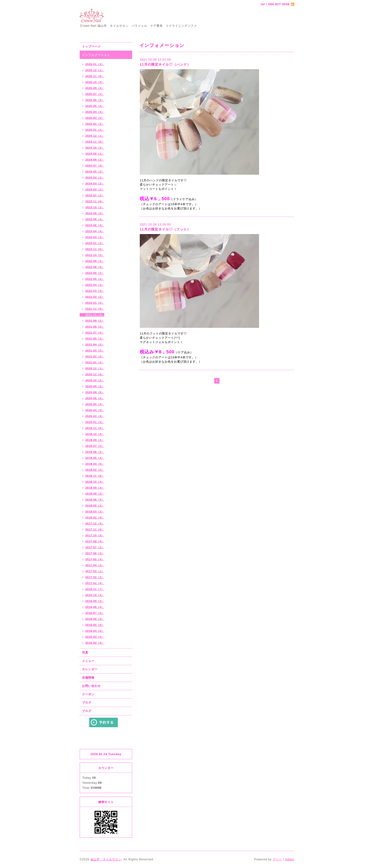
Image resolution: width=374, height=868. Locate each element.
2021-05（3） (95, 339)
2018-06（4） (95, 500)
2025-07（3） (95, 94)
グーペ (277, 859)
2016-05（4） (95, 625)
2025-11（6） (95, 76)
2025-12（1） (95, 70)
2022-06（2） (95, 273)
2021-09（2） (95, 321)
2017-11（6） (95, 529)
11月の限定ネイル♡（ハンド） (165, 64)
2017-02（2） (95, 577)
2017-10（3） (95, 535)
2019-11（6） (95, 428)
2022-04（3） (95, 285)
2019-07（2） (95, 446)
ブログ (87, 703)
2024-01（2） (95, 195)
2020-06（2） (95, 398)
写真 (85, 653)
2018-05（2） (95, 506)
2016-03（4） (95, 637)
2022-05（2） (95, 279)
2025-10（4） (95, 82)
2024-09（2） (95, 154)
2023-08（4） (95, 219)
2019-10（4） (95, 434)
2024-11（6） (95, 142)
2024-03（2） (95, 183)
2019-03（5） (95, 464)
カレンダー (90, 669)
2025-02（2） (95, 124)
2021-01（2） (95, 362)
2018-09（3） (95, 488)
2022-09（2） (95, 261)
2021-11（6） (95, 309)
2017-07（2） (95, 547)
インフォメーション (96, 55)
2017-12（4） (95, 523)
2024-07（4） (95, 166)
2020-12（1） (95, 368)
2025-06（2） (95, 100)
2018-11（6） (95, 476)
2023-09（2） (95, 213)
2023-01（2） (95, 243)
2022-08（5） (95, 267)
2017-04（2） (95, 565)
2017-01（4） (95, 583)
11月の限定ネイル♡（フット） (165, 229)
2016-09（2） (95, 601)
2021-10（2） (95, 315)
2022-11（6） (95, 249)
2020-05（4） (95, 404)
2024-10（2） (95, 148)
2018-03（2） (95, 512)
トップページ (91, 47)
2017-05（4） (95, 559)
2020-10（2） (95, 380)
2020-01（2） (95, 422)
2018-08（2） (95, 494)
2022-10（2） (95, 255)
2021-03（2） (95, 350)
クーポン (88, 694)
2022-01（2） (95, 303)
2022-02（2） (95, 297)
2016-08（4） (95, 607)
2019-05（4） (95, 458)
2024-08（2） (95, 160)
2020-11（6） (95, 374)
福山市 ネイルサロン (106, 859)
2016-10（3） (95, 595)
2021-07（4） (95, 333)
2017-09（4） (95, 541)
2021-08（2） (95, 327)
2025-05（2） (95, 106)
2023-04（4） (95, 231)
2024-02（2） (95, 189)
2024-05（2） (95, 172)
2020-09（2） (95, 386)
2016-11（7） (95, 589)
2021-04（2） (95, 345)
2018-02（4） (95, 518)
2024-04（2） (95, 178)
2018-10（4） (95, 482)
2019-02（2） (95, 470)
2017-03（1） (95, 571)
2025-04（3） (95, 112)
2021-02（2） (95, 356)
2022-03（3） (95, 291)
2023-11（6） (95, 201)
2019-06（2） (95, 452)
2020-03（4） (95, 416)
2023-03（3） (95, 237)
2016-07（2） (95, 613)
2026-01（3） (95, 64)
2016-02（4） (95, 643)
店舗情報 (88, 678)
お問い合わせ (91, 686)
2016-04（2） (95, 631)
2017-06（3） (95, 553)
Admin (290, 859)
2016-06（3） (95, 619)
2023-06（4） (95, 225)
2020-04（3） (95, 410)
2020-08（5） (95, 392)
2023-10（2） (95, 207)
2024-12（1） (95, 136)
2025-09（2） (95, 88)
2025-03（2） (95, 118)
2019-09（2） (95, 440)
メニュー (88, 661)
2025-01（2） (95, 130)
